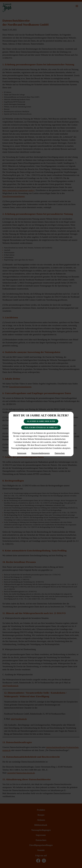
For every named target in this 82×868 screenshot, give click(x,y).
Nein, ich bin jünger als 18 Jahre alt (41, 428)
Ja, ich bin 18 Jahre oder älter (41, 421)
